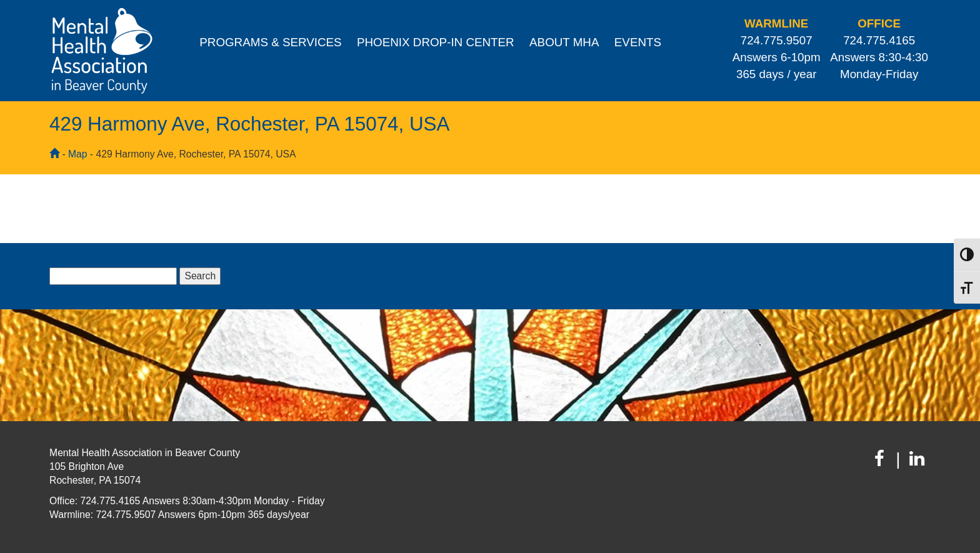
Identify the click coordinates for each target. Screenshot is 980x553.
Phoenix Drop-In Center (436, 42)
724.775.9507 (777, 40)
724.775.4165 (879, 40)
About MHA (564, 42)
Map (78, 154)
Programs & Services (270, 42)
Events (638, 42)
